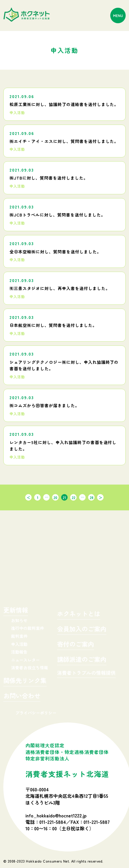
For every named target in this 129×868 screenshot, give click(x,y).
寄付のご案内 (76, 645)
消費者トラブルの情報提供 (86, 673)
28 (91, 497)
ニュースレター (25, 660)
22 (73, 497)
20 (55, 497)
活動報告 (19, 652)
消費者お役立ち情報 (30, 668)
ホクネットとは (79, 614)
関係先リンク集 (25, 681)
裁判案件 (19, 636)
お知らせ (19, 620)
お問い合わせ (22, 696)
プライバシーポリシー (36, 713)
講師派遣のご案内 (82, 660)
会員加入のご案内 (82, 629)
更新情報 (16, 611)
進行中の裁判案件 (27, 628)
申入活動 (19, 644)
